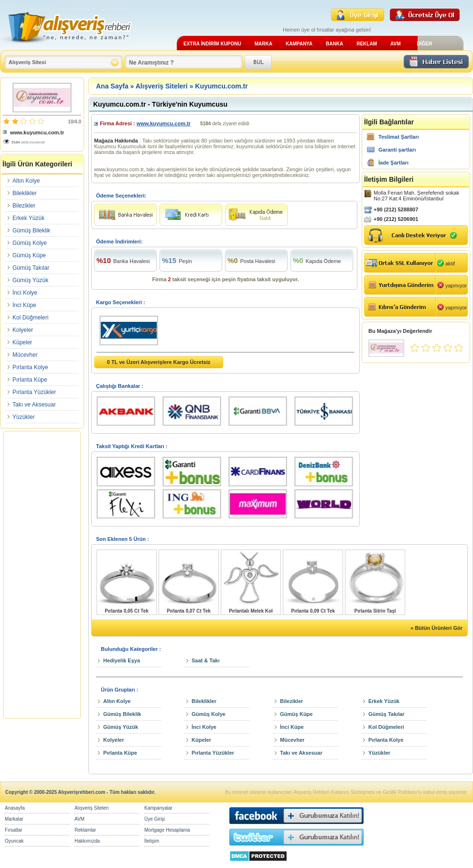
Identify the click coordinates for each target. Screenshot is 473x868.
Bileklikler (25, 193)
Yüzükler (24, 417)
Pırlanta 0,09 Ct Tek (313, 611)
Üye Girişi (155, 819)
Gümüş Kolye (30, 243)
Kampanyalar (158, 808)
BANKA (334, 44)
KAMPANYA (299, 44)
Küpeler (22, 342)
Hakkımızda (87, 841)
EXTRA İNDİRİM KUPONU (212, 44)
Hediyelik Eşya (122, 660)
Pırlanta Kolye (30, 367)
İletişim (152, 841)
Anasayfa (15, 808)
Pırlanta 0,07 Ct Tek (189, 611)
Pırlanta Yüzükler (34, 392)
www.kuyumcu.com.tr (37, 132)
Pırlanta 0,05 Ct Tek (127, 611)
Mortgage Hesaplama (167, 830)
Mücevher (25, 355)
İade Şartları (393, 163)
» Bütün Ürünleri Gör (436, 628)
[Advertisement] (42, 575)
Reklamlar (85, 830)
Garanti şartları (397, 150)
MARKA (263, 44)
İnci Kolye (25, 293)
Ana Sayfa (112, 86)
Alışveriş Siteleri (162, 86)
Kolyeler (23, 330)
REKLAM (367, 44)
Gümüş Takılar (31, 268)
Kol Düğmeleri (30, 318)
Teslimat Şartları (399, 137)
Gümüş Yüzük (30, 280)
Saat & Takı (206, 660)
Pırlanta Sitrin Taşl (375, 611)
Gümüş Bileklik (31, 231)
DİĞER (424, 44)
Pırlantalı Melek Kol (251, 611)
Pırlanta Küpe (30, 380)
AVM (395, 44)
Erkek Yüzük (28, 218)
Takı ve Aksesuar (34, 405)
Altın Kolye (26, 181)
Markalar (14, 819)
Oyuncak (14, 841)
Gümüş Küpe (29, 255)
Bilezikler (24, 206)
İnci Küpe (24, 305)
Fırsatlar (14, 830)
